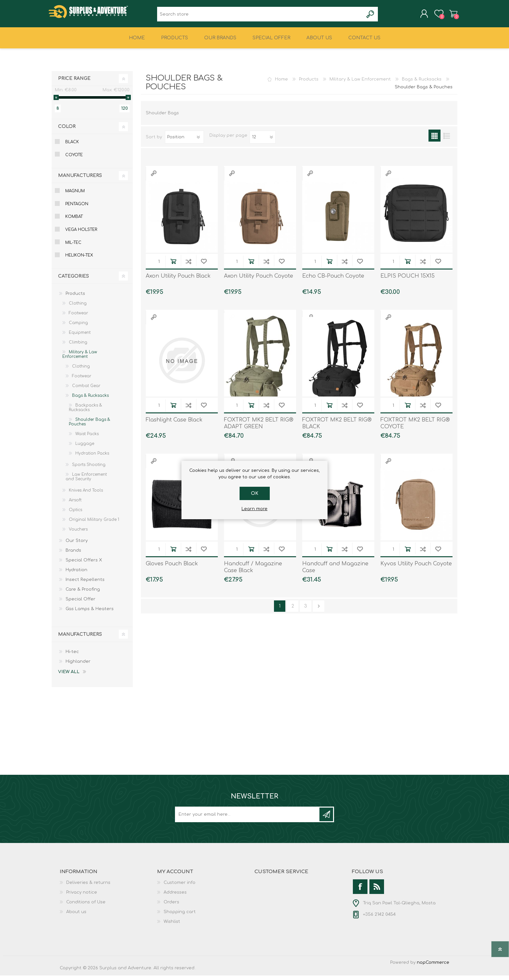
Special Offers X (84, 565)
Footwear (78, 318)
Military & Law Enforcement (360, 84)
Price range (74, 83)
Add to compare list (188, 266)
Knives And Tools (86, 495)
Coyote (74, 159)
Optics (75, 514)
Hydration (76, 574)
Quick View (154, 178)
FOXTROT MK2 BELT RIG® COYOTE (415, 428)
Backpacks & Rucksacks (85, 412)
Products (309, 84)
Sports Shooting (89, 469)
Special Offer (81, 604)
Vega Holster (81, 234)
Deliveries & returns (88, 887)
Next (319, 611)
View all (69, 676)
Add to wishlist (204, 266)
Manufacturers (80, 180)
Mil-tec (73, 247)
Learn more (255, 509)
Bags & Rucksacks (422, 84)
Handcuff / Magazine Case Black (253, 572)
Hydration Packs (92, 458)
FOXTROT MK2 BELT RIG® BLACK (337, 428)
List (447, 140)
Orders (171, 907)
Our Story (77, 545)
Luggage (85, 448)
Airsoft (75, 505)
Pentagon (77, 208)
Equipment (80, 337)
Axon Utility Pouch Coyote (259, 281)
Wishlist (172, 926)
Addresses (175, 897)
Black (72, 146)
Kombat (74, 221)
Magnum (75, 195)
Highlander (78, 666)
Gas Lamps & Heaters (90, 613)
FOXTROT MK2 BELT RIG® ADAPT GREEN (259, 428)
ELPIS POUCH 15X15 (408, 281)
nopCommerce (433, 967)
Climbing (78, 347)
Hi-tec (72, 656)
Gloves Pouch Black (172, 568)
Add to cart (173, 266)
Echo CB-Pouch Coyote (333, 281)
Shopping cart (450, 16)
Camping (78, 327)
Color (67, 131)
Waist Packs (87, 438)
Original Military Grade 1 (94, 524)
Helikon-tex (79, 260)
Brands (73, 555)
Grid (435, 140)
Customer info (180, 887)
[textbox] (260, 16)
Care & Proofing (83, 594)
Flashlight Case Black (174, 424)
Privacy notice (82, 897)
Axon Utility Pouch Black (178, 281)
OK (255, 493)
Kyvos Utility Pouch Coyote (416, 568)
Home (281, 84)
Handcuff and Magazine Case (335, 572)
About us (76, 916)
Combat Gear (86, 390)
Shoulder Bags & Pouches (89, 426)
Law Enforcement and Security (86, 481)
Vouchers (78, 534)
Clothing (78, 308)
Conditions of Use (86, 907)
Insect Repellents (85, 584)
